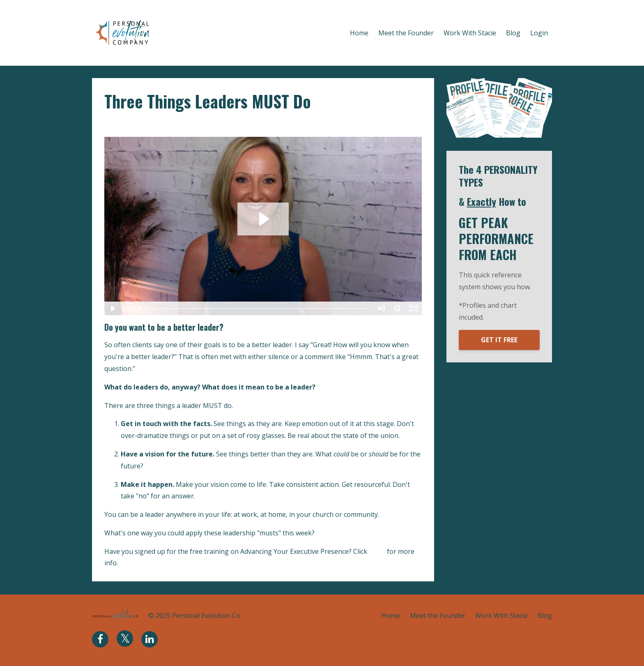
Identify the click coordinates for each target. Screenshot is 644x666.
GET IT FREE (499, 340)
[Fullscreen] (414, 309)
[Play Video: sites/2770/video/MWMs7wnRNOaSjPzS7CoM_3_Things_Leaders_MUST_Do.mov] (263, 219)
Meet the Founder (406, 33)
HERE (377, 551)
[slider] (254, 309)
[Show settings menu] (398, 309)
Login (539, 33)
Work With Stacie (470, 33)
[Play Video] (112, 309)
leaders (117, 124)
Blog (513, 33)
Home (359, 33)
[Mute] (381, 309)
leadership (149, 124)
